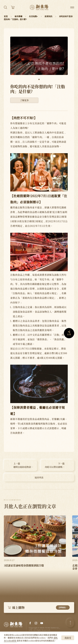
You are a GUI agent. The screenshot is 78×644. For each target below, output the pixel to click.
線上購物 (39, 607)
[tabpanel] (39, 56)
